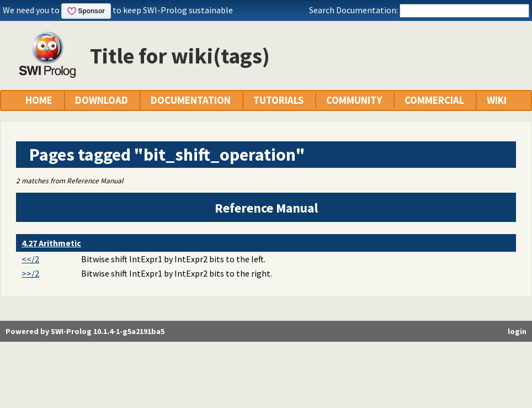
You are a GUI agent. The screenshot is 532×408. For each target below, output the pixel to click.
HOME (39, 100)
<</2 (30, 259)
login (517, 331)
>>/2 (30, 273)
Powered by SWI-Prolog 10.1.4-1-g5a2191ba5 (85, 331)
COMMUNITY (354, 100)
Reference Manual (266, 208)
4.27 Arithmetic (51, 243)
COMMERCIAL (434, 100)
